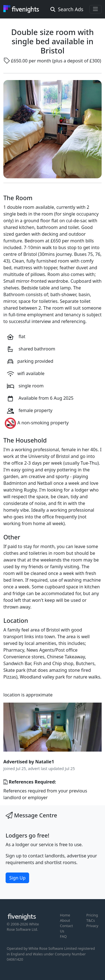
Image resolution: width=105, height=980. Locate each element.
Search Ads (67, 9)
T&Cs (90, 920)
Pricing (92, 915)
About (65, 920)
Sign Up (17, 878)
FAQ (63, 936)
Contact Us (66, 928)
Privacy (92, 926)
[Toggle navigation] (95, 9)
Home (65, 915)
